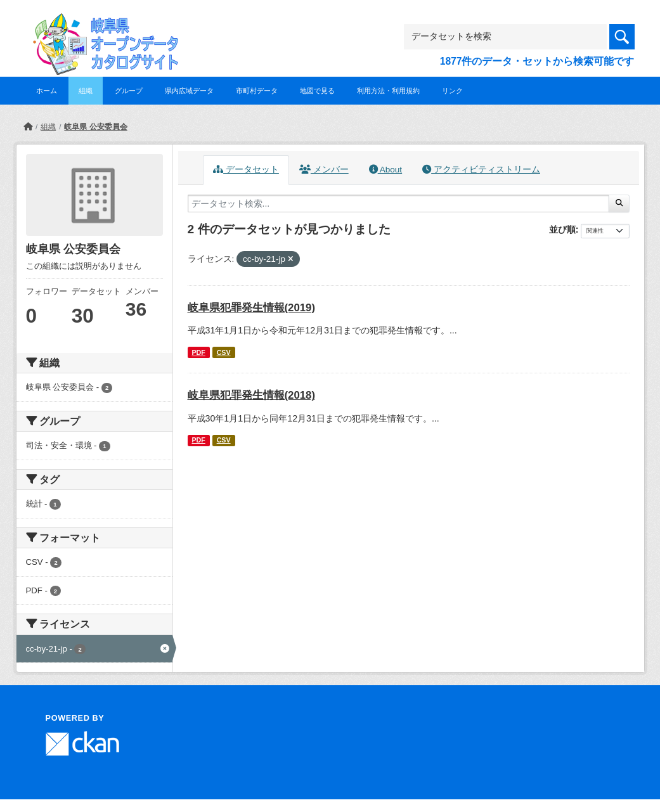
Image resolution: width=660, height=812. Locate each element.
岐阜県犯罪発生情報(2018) (252, 395)
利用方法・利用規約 (388, 91)
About (385, 170)
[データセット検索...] (399, 203)
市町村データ (257, 91)
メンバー (324, 170)
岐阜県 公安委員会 (95, 127)
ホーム (47, 91)
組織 (86, 91)
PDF (198, 352)
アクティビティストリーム (481, 170)
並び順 (562, 229)
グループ (129, 91)
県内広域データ (189, 91)
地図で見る (317, 91)
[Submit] (619, 203)
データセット (246, 170)
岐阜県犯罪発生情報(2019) (252, 308)
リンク (452, 91)
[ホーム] (28, 127)
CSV (224, 352)
